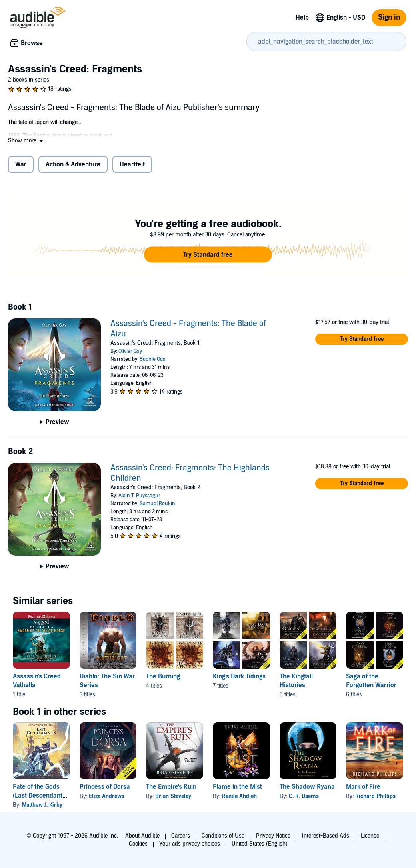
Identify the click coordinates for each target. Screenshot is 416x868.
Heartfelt (132, 164)
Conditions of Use (223, 836)
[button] (26, 141)
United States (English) (260, 844)
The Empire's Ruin (171, 787)
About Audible (142, 836)
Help (302, 18)
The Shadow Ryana (307, 787)
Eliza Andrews (107, 796)
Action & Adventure (73, 164)
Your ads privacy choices (190, 844)
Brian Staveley (173, 796)
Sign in (389, 17)
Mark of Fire (363, 787)
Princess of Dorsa (105, 787)
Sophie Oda (153, 359)
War (21, 164)
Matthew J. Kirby (42, 805)
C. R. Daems (304, 796)
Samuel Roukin (157, 504)
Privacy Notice (273, 836)
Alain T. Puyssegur (139, 496)
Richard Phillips (375, 796)
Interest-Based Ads (326, 836)
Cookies (138, 844)
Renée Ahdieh (239, 796)
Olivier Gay (130, 351)
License (370, 836)
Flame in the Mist (237, 787)
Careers (181, 836)
